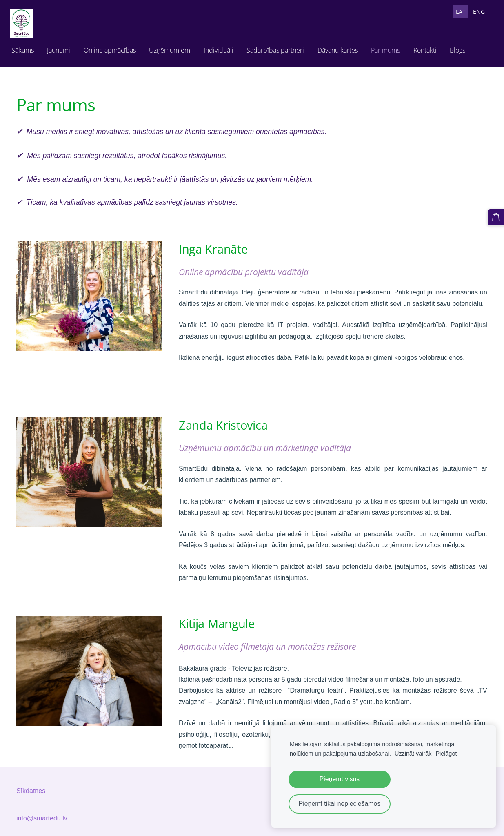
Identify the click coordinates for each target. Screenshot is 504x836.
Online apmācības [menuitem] (116, 48)
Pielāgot (446, 754)
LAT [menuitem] (461, 12)
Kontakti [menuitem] (432, 48)
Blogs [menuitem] (464, 48)
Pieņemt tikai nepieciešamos (340, 804)
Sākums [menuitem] (29, 48)
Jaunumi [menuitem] (65, 48)
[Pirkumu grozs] (497, 216)
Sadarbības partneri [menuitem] (282, 48)
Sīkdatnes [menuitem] (31, 787)
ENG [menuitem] (479, 12)
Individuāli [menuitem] (225, 48)
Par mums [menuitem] (392, 48)
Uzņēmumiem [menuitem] (176, 48)
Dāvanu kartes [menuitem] (344, 48)
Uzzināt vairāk (413, 754)
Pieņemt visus (340, 779)
